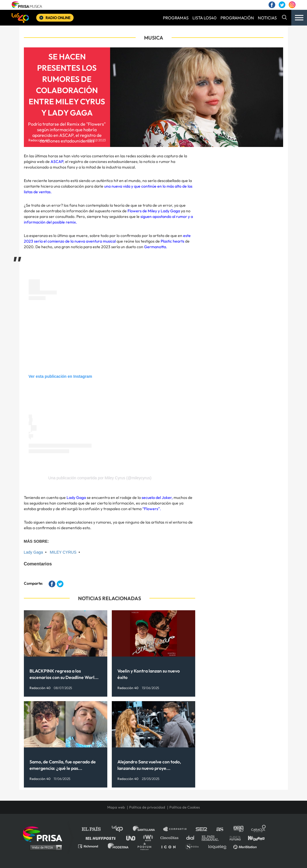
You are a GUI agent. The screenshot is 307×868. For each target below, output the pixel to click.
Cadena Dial (192, 838)
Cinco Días (171, 838)
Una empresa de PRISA (45, 834)
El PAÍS (95, 829)
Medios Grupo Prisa (45, 847)
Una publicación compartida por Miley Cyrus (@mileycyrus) (100, 478)
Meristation (246, 846)
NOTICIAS (267, 18)
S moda (194, 846)
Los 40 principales (121, 829)
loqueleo (219, 846)
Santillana (148, 829)
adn (238, 829)
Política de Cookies (185, 807)
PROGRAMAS (176, 18)
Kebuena (254, 838)
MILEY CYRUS (63, 552)
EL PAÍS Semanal (213, 838)
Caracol (259, 829)
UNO (133, 838)
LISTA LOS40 (204, 18)
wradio (149, 838)
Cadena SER (202, 829)
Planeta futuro (233, 838)
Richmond (91, 846)
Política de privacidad (147, 807)
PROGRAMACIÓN (237, 18)
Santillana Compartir (178, 829)
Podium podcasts (146, 846)
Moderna (119, 846)
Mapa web (116, 807)
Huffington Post (102, 838)
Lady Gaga (34, 552)
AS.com (220, 829)
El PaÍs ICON (170, 846)
